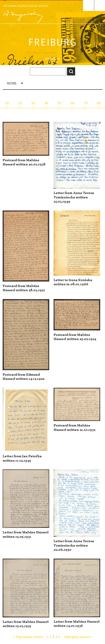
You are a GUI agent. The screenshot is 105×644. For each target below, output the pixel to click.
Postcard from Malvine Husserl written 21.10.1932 (74, 428)
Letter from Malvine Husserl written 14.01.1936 (77, 624)
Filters (12, 83)
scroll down (52, 59)
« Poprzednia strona (28, 637)
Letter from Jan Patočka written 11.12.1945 (22, 458)
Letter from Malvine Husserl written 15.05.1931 (26, 535)
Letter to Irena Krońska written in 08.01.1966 (73, 282)
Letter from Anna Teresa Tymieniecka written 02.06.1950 (74, 545)
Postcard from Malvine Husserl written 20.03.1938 (24, 162)
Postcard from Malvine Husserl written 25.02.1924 (75, 337)
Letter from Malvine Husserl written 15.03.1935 (26, 624)
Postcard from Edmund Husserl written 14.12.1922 (24, 377)
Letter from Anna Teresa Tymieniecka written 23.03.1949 (74, 197)
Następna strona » (78, 637)
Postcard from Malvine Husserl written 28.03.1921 (24, 288)
